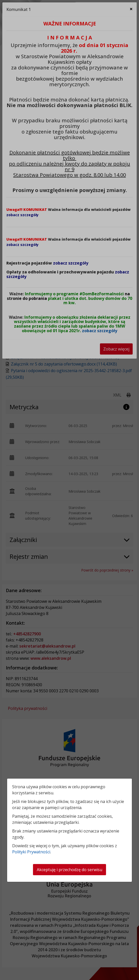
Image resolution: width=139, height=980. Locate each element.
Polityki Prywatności (31, 852)
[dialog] (69, 490)
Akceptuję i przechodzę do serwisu (69, 870)
